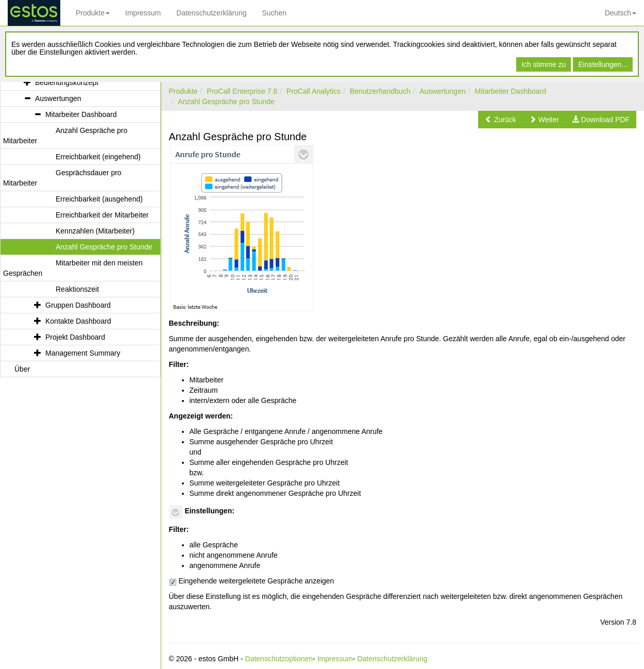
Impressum (143, 13)
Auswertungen (443, 91)
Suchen (274, 13)
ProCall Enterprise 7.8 (242, 91)
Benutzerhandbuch (380, 91)
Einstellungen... (603, 64)
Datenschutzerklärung (211, 13)
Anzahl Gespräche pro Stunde (226, 102)
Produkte (93, 13)
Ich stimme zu (544, 64)
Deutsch (621, 13)
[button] (501, 120)
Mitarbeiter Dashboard (511, 91)
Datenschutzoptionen (279, 659)
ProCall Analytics (313, 91)
